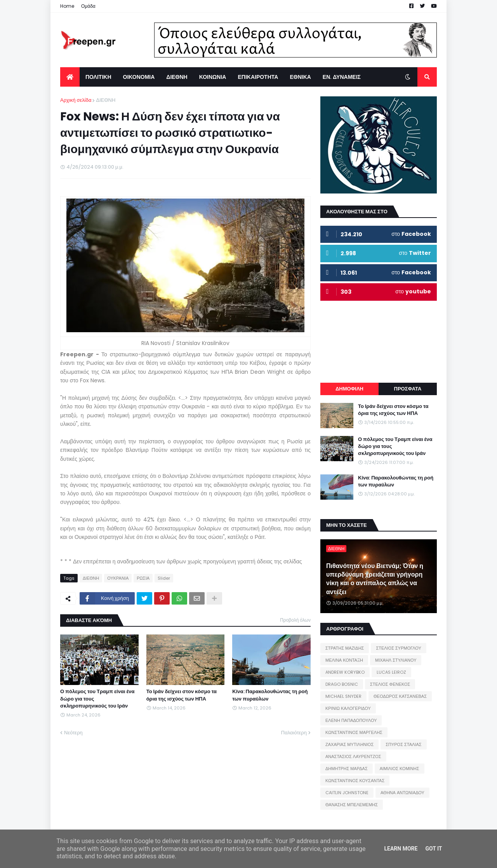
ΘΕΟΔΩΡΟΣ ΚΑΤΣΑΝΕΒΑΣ (400, 696)
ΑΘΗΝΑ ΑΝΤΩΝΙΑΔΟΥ (402, 793)
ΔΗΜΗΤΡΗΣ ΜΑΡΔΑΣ (347, 769)
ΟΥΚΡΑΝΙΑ (118, 578)
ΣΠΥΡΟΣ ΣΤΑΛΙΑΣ (403, 744)
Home (67, 6)
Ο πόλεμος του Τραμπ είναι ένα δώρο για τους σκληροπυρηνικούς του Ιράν (97, 699)
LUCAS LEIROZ (391, 672)
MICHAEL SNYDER (343, 696)
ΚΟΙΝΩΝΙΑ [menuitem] (213, 77)
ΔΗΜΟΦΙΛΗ (349, 389)
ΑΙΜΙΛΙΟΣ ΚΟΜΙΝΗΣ (400, 769)
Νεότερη (73, 733)
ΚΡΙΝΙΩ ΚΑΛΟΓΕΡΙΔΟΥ (348, 708)
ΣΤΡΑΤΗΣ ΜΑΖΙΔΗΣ (345, 648)
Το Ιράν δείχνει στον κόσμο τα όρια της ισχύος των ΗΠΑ (182, 695)
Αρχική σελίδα (76, 100)
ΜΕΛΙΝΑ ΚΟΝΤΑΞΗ (344, 660)
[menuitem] (70, 77)
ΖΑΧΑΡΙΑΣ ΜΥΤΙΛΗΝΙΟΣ (349, 744)
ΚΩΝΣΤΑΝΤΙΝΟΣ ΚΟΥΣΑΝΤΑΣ (355, 781)
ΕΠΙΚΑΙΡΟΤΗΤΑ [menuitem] (258, 77)
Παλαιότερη (294, 733)
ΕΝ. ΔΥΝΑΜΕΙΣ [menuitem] (342, 77)
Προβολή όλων (295, 620)
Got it (434, 849)
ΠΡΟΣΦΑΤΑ (408, 389)
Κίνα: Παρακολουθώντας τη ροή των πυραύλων (270, 695)
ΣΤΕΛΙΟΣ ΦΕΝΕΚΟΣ (390, 684)
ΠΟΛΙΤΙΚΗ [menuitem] (98, 77)
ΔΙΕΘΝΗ (106, 100)
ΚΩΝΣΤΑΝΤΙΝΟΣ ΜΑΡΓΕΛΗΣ (354, 732)
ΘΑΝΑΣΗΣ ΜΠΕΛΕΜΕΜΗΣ (352, 805)
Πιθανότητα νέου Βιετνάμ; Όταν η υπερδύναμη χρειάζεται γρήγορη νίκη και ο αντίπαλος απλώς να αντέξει (375, 579)
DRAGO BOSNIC (342, 684)
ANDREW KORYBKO (345, 672)
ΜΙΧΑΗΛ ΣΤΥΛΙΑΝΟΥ (396, 660)
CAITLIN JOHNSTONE (347, 793)
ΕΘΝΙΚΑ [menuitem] (300, 77)
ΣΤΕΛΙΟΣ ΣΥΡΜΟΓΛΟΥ (399, 648)
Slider (164, 578)
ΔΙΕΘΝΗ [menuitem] (177, 77)
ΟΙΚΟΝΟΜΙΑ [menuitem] (139, 77)
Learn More (401, 849)
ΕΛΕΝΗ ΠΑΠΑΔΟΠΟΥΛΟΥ (351, 720)
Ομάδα (88, 6)
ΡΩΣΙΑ (143, 578)
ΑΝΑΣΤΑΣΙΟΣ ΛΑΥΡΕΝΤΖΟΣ (353, 756)
